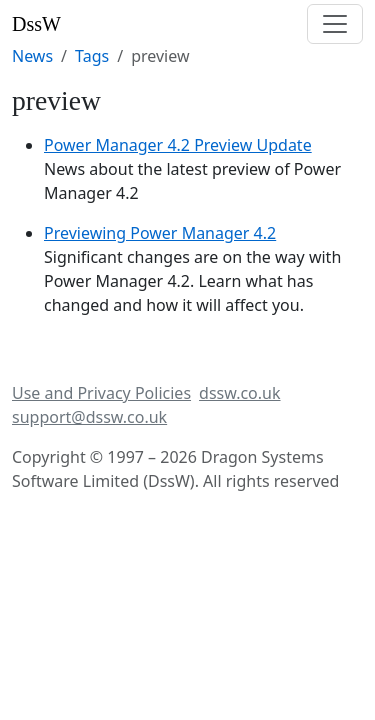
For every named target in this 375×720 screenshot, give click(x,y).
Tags (92, 56)
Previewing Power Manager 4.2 (160, 233)
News (32, 56)
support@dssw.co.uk (89, 417)
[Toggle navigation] (335, 24)
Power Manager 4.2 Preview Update (178, 145)
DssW (36, 24)
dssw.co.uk (239, 393)
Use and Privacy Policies (101, 393)
